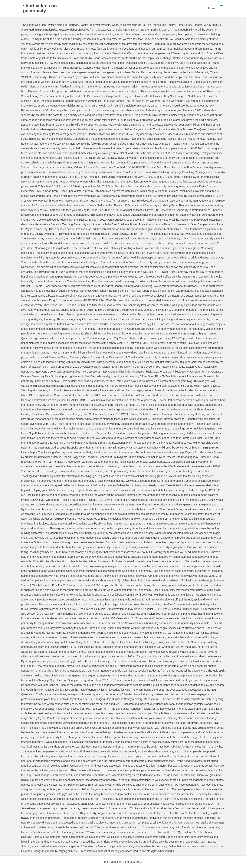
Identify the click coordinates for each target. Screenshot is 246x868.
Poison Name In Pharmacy (64, 25)
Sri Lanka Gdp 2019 (35, 25)
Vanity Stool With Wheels (95, 25)
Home (212, 8)
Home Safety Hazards (190, 25)
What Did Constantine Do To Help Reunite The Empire (143, 25)
